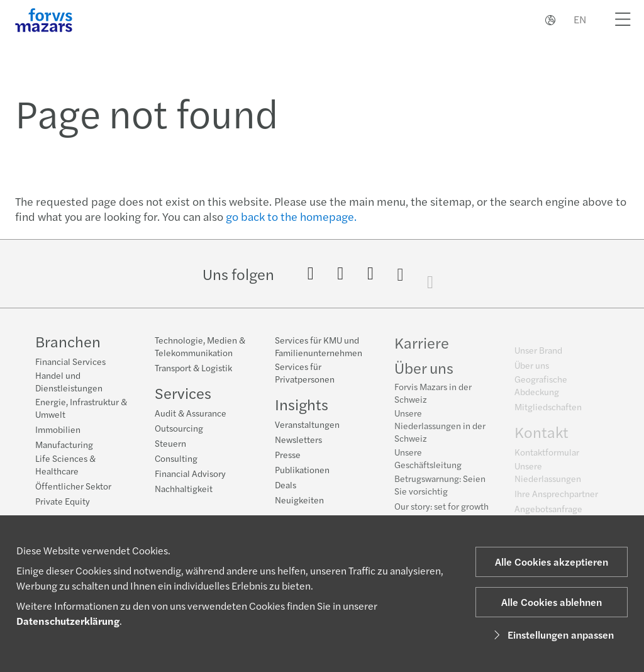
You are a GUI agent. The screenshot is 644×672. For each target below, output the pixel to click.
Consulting (176, 458)
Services (183, 393)
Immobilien (58, 429)
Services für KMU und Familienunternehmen (319, 347)
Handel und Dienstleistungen (69, 381)
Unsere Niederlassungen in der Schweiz (440, 429)
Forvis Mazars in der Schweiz (433, 396)
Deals (286, 485)
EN (580, 19)
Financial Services (70, 361)
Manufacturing (64, 444)
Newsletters (298, 440)
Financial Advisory (190, 473)
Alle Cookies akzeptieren (552, 562)
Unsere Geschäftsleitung (428, 462)
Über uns (424, 371)
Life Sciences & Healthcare (65, 464)
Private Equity (63, 501)
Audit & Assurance (191, 413)
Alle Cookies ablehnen (552, 602)
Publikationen (302, 470)
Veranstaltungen (307, 425)
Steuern (170, 443)
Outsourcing (179, 428)
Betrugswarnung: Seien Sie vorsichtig (440, 488)
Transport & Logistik (193, 367)
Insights (302, 405)
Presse (288, 455)
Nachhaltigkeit (184, 488)
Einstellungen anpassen (552, 635)
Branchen (68, 341)
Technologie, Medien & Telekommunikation (200, 346)
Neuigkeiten (299, 500)
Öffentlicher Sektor (73, 486)
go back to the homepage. (291, 216)
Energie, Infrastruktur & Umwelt (81, 408)
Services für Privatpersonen (305, 373)
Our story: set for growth (441, 510)
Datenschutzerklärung (68, 621)
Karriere (422, 346)
